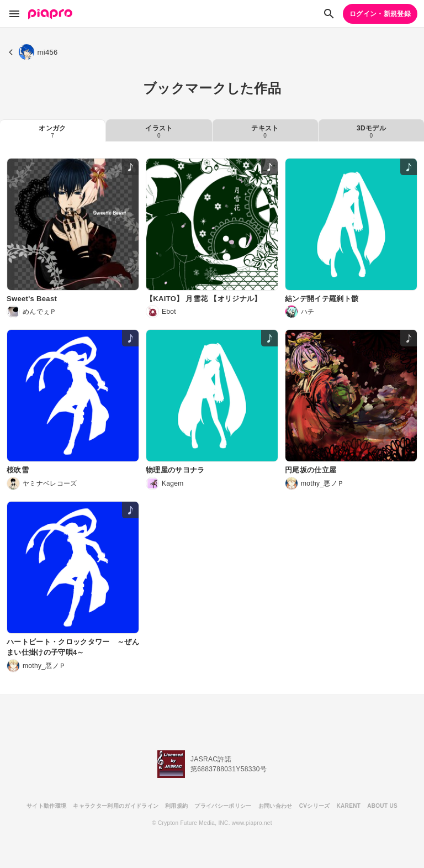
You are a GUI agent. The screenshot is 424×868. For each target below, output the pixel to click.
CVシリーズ (315, 806)
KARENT (349, 806)
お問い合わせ (275, 806)
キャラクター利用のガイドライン (116, 806)
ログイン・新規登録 (380, 14)
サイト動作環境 (46, 806)
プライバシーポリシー (223, 806)
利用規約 (176, 806)
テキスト (265, 131)
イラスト (159, 131)
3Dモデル (371, 131)
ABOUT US (382, 806)
